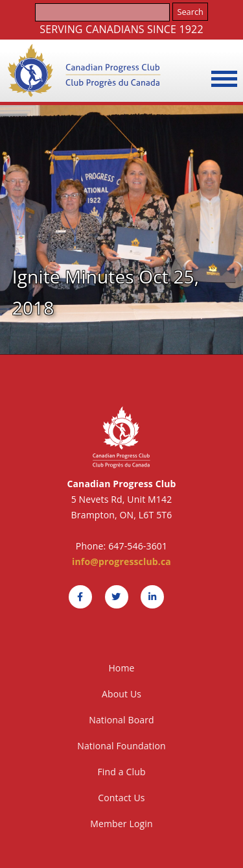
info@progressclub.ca (121, 561)
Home (121, 668)
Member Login (121, 824)
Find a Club (121, 772)
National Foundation (121, 746)
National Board (121, 720)
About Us (121, 694)
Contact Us (121, 798)
